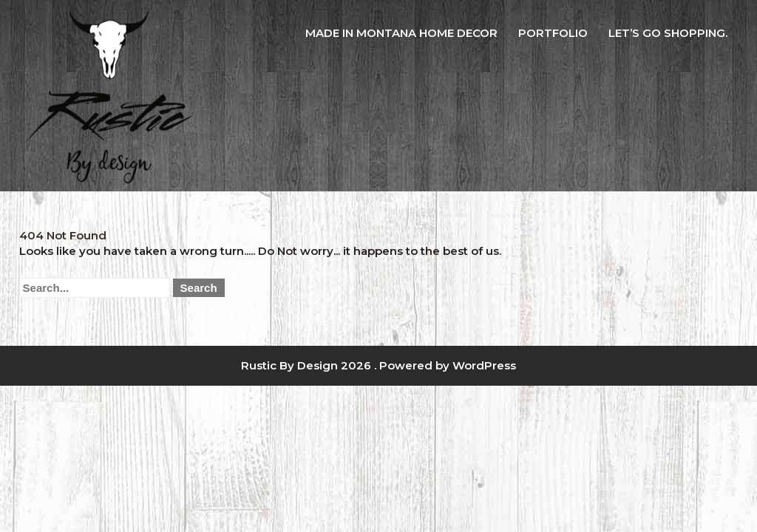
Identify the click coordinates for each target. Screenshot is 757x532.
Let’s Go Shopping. (668, 33)
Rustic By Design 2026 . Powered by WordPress (378, 365)
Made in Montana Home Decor (401, 33)
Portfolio (553, 33)
